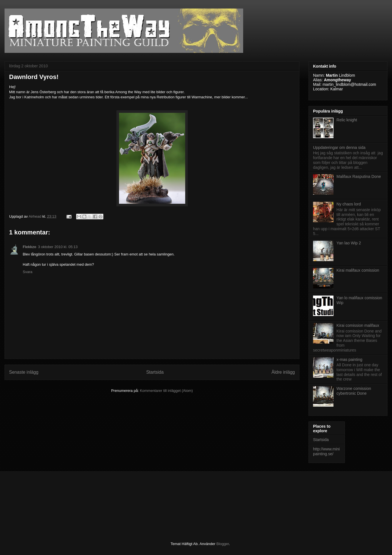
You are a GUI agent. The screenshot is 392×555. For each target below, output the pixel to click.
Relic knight (347, 120)
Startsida (155, 372)
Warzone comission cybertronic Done (354, 391)
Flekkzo (30, 247)
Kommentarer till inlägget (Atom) (166, 391)
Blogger (223, 544)
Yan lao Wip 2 (349, 243)
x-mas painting (350, 359)
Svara (28, 272)
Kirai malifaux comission (358, 270)
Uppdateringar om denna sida (339, 147)
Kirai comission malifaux (358, 325)
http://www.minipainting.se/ (326, 451)
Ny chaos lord (349, 204)
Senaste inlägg (24, 372)
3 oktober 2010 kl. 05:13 (58, 247)
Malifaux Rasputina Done (359, 176)
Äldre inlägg (283, 372)
